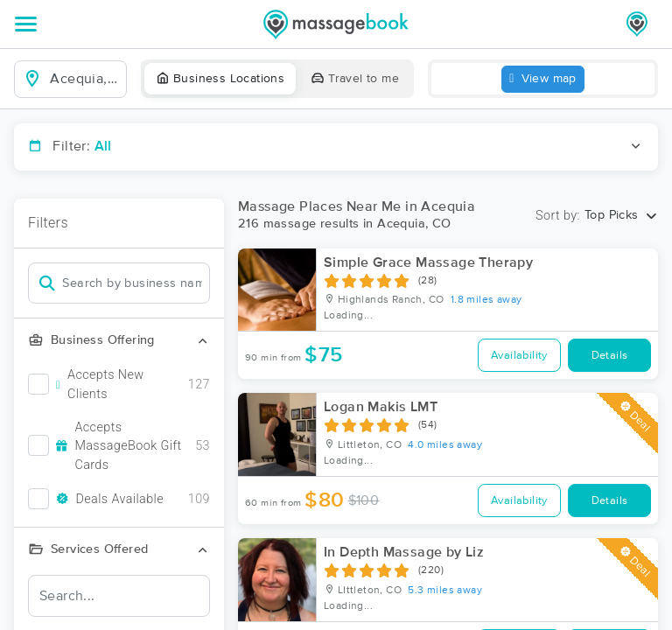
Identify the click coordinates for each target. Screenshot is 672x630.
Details (610, 356)
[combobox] (84, 79)
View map (543, 79)
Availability (519, 356)
